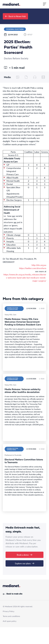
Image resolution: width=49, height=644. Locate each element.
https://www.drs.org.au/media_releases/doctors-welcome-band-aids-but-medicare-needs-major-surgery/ (25, 278)
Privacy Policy (9, 611)
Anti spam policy (10, 621)
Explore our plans (25, 563)
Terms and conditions (11, 616)
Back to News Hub (15, 16)
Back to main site (13, 594)
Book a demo (24, 555)
